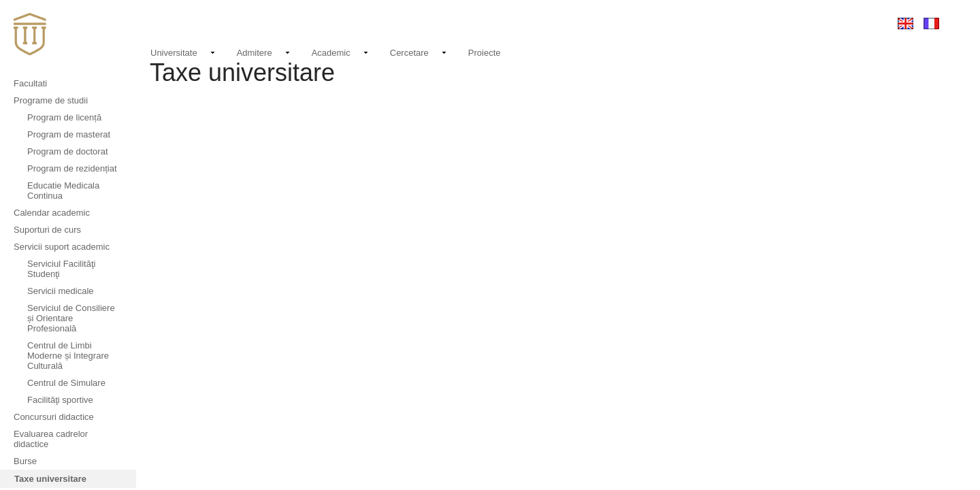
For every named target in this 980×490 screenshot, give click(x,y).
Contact (731, 23)
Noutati (620, 21)
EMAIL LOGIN (789, 23)
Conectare (853, 23)
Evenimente (672, 23)
